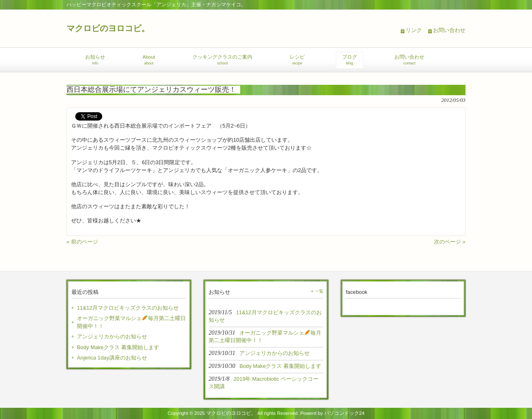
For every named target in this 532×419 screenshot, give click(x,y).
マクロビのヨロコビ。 (108, 28)
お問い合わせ (449, 30)
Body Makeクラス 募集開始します (118, 347)
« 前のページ (82, 242)
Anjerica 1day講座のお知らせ (112, 358)
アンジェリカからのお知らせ (112, 336)
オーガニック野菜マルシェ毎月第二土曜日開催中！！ (131, 322)
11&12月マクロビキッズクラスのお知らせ (128, 308)
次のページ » (450, 242)
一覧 (319, 291)
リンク (414, 30)
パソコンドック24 (344, 413)
